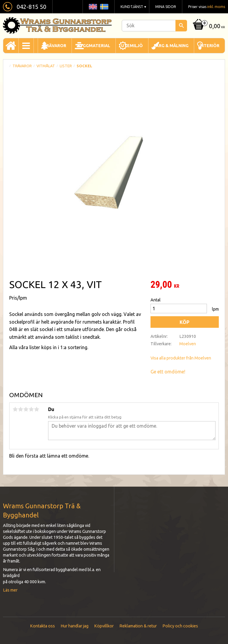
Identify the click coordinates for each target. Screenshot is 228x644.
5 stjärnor (37, 409)
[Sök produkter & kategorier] (154, 26)
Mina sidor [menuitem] (166, 7)
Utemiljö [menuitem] (132, 46)
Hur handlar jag (75, 626)
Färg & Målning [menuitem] (171, 46)
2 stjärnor (20, 409)
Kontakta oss (42, 626)
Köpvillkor (104, 626)
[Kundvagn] (208, 27)
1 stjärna (15, 409)
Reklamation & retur (138, 626)
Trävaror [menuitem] (55, 46)
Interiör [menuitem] (209, 46)
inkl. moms (216, 7)
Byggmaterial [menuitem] (94, 46)
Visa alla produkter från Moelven (181, 358)
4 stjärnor (31, 409)
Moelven (188, 344)
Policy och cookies (180, 626)
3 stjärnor (26, 409)
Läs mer (10, 590)
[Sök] (181, 26)
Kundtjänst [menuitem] (132, 7)
